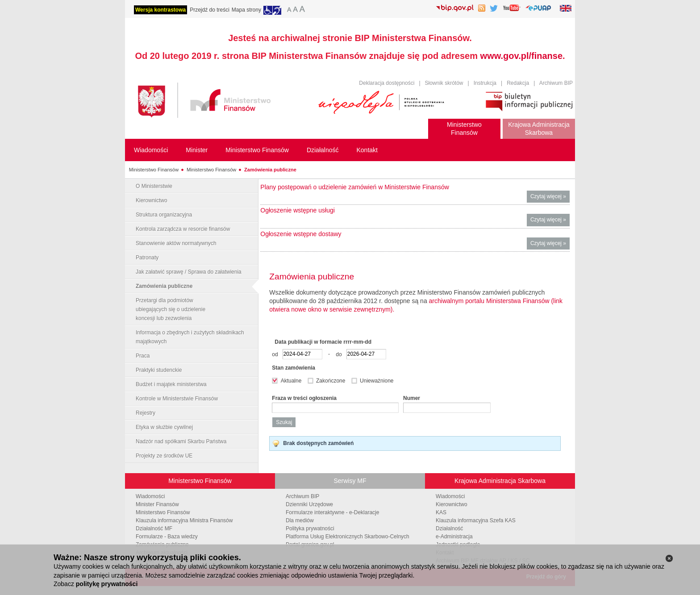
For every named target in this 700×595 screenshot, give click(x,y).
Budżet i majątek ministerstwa (171, 384)
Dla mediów (300, 520)
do (340, 354)
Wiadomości (150, 496)
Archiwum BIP (556, 83)
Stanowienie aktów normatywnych (176, 243)
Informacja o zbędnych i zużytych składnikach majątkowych (190, 337)
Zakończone (331, 381)
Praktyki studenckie (159, 370)
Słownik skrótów (444, 83)
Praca (143, 356)
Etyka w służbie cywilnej (164, 427)
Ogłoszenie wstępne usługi (298, 210)
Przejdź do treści (210, 10)
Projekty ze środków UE (164, 456)
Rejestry (146, 413)
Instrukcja (485, 83)
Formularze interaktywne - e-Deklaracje (332, 512)
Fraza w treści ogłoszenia (304, 398)
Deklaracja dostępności (387, 83)
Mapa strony (246, 10)
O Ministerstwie (154, 186)
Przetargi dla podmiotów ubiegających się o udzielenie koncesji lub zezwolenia (171, 309)
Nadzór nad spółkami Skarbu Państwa (181, 441)
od (276, 354)
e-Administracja (454, 537)
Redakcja (518, 83)
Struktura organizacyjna (164, 215)
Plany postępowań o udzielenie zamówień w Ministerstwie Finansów (355, 187)
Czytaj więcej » (550, 198)
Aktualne (292, 381)
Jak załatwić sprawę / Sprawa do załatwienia (189, 272)
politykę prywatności (107, 584)
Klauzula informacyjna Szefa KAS (476, 520)
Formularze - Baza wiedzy (167, 537)
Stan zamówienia (294, 368)
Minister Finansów (157, 504)
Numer (412, 398)
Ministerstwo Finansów (154, 170)
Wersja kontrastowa (160, 10)
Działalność (449, 528)
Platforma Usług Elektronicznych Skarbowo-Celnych (348, 537)
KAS (441, 512)
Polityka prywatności (310, 528)
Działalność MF (154, 528)
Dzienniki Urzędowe (309, 504)
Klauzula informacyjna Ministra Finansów (184, 520)
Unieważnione (377, 381)
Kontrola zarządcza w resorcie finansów (183, 229)
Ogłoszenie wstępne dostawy (301, 234)
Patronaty (147, 258)
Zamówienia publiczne (270, 170)
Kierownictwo (152, 200)
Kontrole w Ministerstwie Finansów (177, 399)
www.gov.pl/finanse (521, 56)
